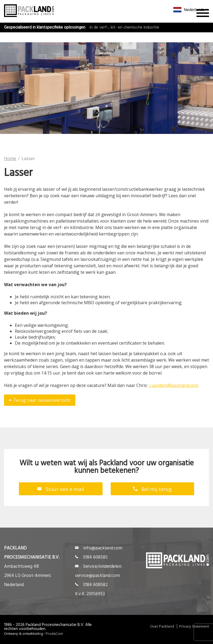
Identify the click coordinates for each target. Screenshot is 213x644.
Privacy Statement (194, 626)
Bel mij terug (152, 489)
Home (10, 158)
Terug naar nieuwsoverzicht (40, 400)
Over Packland (162, 626)
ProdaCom (54, 633)
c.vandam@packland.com (174, 385)
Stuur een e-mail (61, 489)
